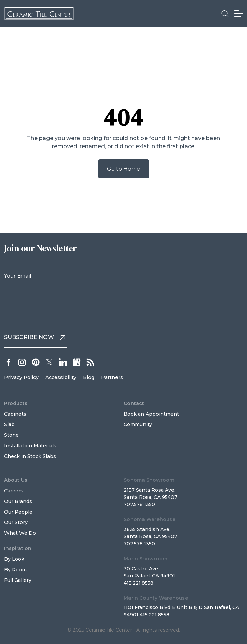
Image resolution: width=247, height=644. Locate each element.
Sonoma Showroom (149, 480)
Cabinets (15, 414)
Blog (89, 377)
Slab (9, 424)
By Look (14, 559)
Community (138, 424)
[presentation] (56, 306)
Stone (11, 435)
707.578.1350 (139, 504)
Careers (14, 491)
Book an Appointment (151, 414)
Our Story (16, 522)
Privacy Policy (21, 377)
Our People (18, 512)
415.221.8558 (139, 583)
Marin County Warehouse (156, 598)
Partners (112, 377)
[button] (225, 14)
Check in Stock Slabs (30, 456)
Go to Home (123, 169)
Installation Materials (30, 446)
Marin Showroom (146, 559)
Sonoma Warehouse (149, 519)
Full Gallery (18, 580)
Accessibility (61, 377)
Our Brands (18, 501)
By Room (15, 570)
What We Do (20, 533)
